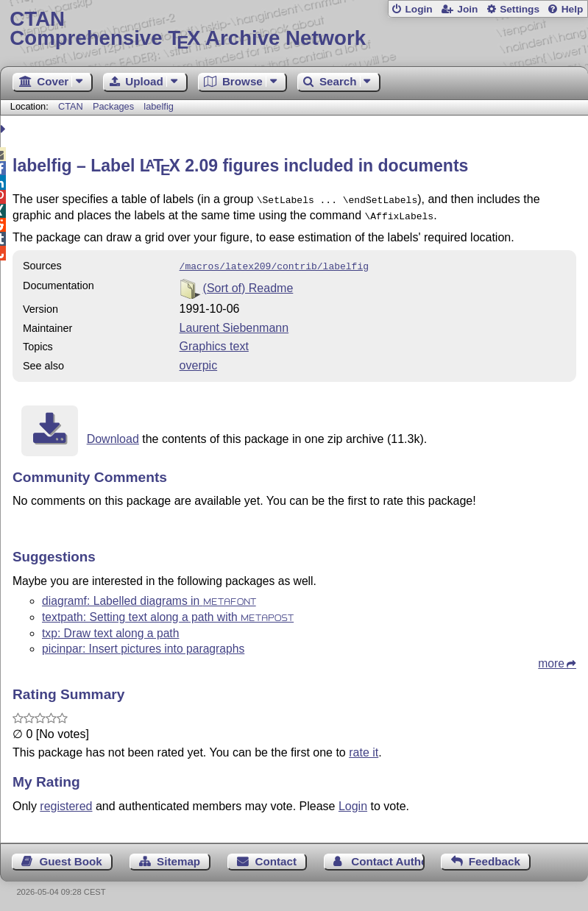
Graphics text (214, 342)
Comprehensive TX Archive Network (294, 29)
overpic (199, 361)
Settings (520, 9)
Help (573, 9)
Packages (115, 106)
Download (113, 435)
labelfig (159, 106)
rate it (364, 748)
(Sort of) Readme (248, 284)
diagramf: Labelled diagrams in (149, 596)
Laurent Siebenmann (234, 323)
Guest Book (71, 857)
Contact (276, 857)
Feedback (495, 857)
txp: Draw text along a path (110, 629)
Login (418, 9)
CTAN (71, 106)
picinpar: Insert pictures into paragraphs (143, 644)
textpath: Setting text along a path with (168, 613)
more (551, 659)
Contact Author (387, 857)
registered (66, 802)
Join (467, 9)
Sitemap (178, 857)
